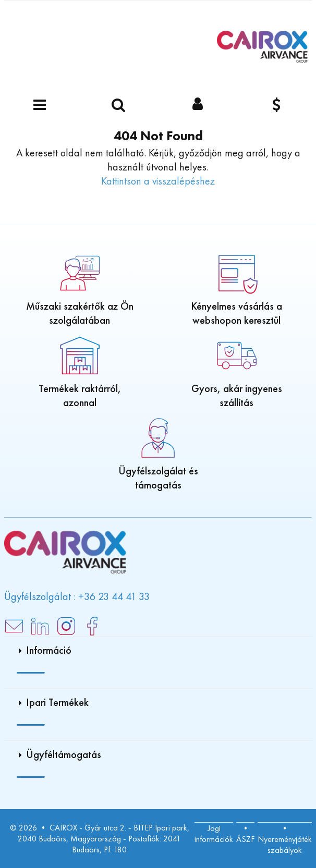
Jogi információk (214, 834)
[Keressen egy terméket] (119, 106)
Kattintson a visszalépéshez (158, 181)
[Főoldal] (262, 47)
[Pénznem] (277, 106)
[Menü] (40, 106)
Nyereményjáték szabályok (285, 845)
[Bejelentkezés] (198, 106)
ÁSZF (245, 839)
